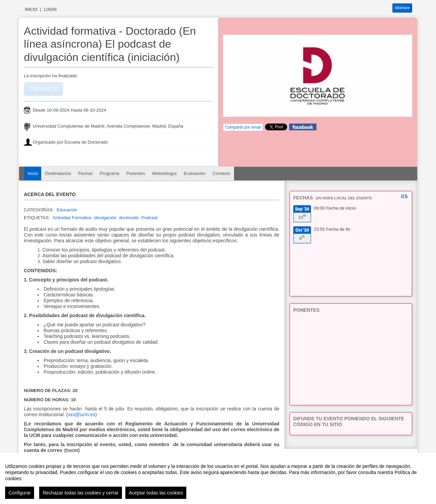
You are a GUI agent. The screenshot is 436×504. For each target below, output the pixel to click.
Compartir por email (243, 127)
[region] (218, 478)
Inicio (31, 10)
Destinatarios (58, 173)
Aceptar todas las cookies (156, 493)
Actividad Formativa (72, 218)
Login (50, 10)
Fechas (85, 173)
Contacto (221, 173)
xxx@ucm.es (81, 414)
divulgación (105, 218)
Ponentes (136, 173)
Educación (67, 210)
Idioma (402, 8)
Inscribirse (44, 88)
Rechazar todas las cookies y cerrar (81, 493)
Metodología (165, 173)
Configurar (20, 493)
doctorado (129, 218)
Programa (110, 173)
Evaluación (194, 173)
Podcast (149, 218)
